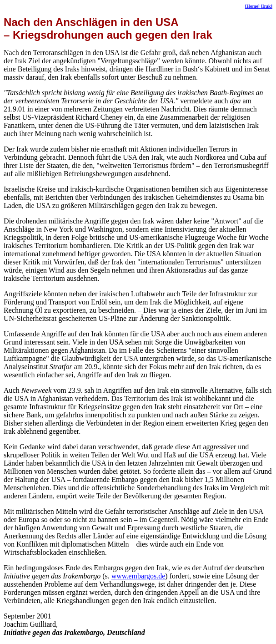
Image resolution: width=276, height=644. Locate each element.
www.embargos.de (138, 576)
